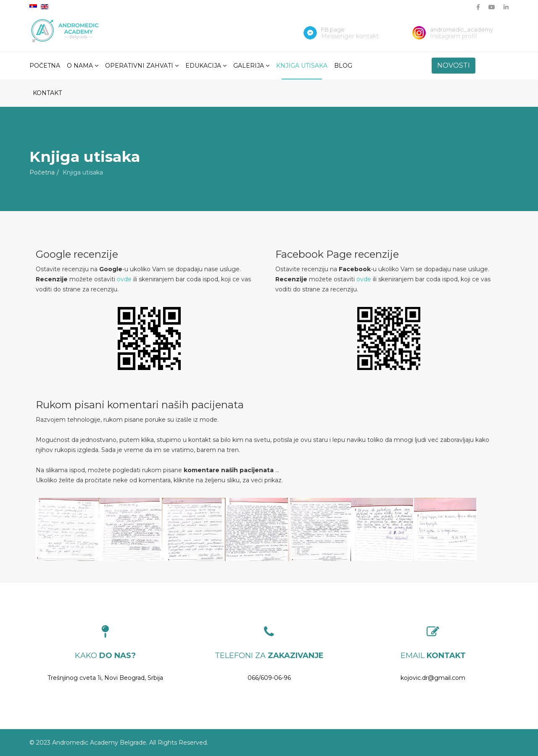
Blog (343, 66)
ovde (124, 279)
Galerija (249, 66)
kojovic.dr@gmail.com (433, 678)
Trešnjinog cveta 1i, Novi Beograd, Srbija (105, 678)
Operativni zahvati (139, 66)
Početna (45, 66)
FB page (333, 29)
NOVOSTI (454, 65)
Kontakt (47, 93)
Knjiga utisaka (302, 66)
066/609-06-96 (269, 678)
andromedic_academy (462, 29)
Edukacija (203, 66)
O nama (80, 66)
